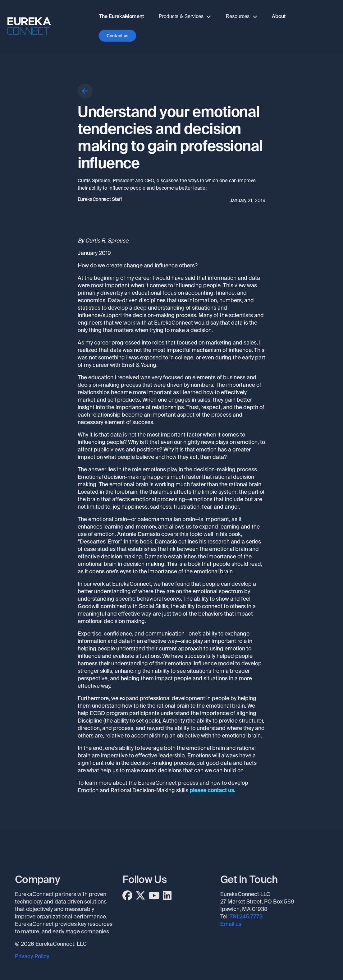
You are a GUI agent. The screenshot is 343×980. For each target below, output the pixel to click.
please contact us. (212, 790)
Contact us (117, 36)
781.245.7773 (246, 917)
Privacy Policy (32, 956)
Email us (231, 924)
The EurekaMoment (121, 16)
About (279, 16)
